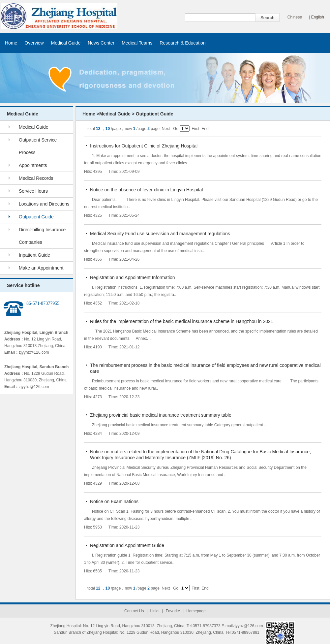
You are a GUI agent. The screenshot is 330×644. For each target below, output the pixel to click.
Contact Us (134, 611)
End (205, 129)
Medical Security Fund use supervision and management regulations (160, 234)
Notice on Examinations (114, 501)
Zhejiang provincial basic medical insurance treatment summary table (161, 415)
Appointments (33, 165)
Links (155, 611)
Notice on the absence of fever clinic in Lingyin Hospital (146, 190)
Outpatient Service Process (38, 146)
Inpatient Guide (34, 255)
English (318, 17)
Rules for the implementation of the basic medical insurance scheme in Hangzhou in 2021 (182, 321)
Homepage (196, 611)
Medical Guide (66, 43)
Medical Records (36, 178)
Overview (34, 43)
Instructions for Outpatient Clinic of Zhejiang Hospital (144, 146)
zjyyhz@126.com (34, 352)
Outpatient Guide (36, 217)
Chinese (295, 17)
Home (11, 43)
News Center (101, 43)
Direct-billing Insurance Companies (42, 236)
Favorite (173, 611)
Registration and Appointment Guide (127, 545)
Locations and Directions (44, 204)
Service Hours (33, 191)
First (195, 129)
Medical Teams (137, 43)
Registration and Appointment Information (133, 277)
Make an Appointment (41, 268)
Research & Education (182, 43)
